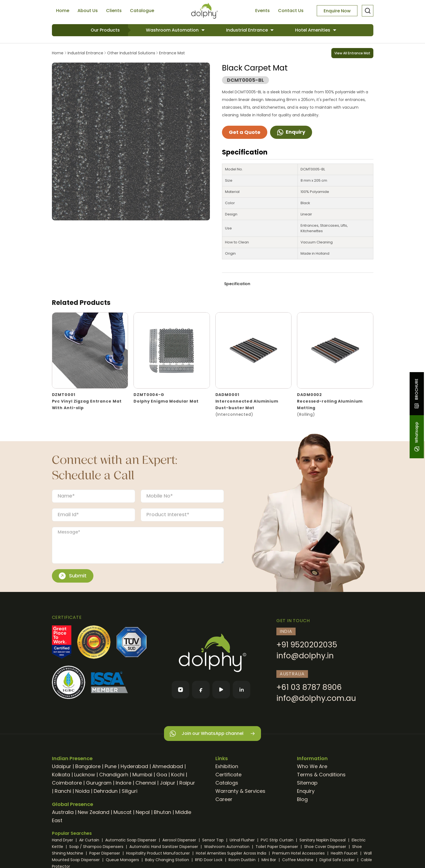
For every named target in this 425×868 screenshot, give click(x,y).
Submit (73, 576)
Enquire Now (337, 11)
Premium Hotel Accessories (299, 853)
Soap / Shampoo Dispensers (97, 847)
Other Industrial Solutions (131, 53)
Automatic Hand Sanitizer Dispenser (164, 847)
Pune (111, 766)
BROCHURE (416, 394)
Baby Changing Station (168, 860)
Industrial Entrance (248, 30)
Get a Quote (245, 132)
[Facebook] (201, 690)
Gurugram (99, 783)
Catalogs (227, 783)
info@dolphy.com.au (316, 698)
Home (63, 11)
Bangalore (88, 766)
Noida (82, 791)
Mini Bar (269, 860)
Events (262, 11)
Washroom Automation (173, 30)
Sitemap (307, 783)
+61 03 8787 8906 (309, 687)
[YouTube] (221, 690)
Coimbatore (67, 783)
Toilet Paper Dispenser (277, 847)
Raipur (187, 783)
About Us (88, 11)
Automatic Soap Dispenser (131, 840)
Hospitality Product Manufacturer (159, 853)
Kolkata (61, 775)
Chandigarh (114, 775)
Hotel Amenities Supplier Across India (232, 853)
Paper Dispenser (105, 853)
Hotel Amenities (313, 30)
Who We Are (312, 766)
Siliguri (130, 791)
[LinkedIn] (241, 690)
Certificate (228, 775)
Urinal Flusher (243, 840)
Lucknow (85, 775)
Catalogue (142, 11)
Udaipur (62, 766)
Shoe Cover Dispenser (326, 847)
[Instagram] (180, 690)
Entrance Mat (171, 53)
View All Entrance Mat (352, 53)
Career (224, 799)
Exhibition (227, 766)
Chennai (146, 783)
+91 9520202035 (307, 645)
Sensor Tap (213, 840)
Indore (123, 783)
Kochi (178, 775)
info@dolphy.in (305, 656)
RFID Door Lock (209, 860)
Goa (162, 775)
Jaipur (168, 783)
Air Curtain (90, 840)
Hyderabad (134, 766)
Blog (302, 799)
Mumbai (142, 775)
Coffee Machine (298, 860)
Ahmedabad (168, 766)
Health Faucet (345, 853)
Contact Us (291, 11)
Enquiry (291, 132)
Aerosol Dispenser (180, 840)
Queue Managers (123, 860)
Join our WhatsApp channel (213, 734)
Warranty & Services (240, 791)
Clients (114, 11)
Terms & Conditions (321, 775)
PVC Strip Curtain (278, 840)
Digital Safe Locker (338, 860)
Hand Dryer (63, 840)
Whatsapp (416, 437)
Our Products (105, 30)
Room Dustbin (243, 860)
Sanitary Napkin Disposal (323, 840)
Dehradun (106, 791)
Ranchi (63, 791)
